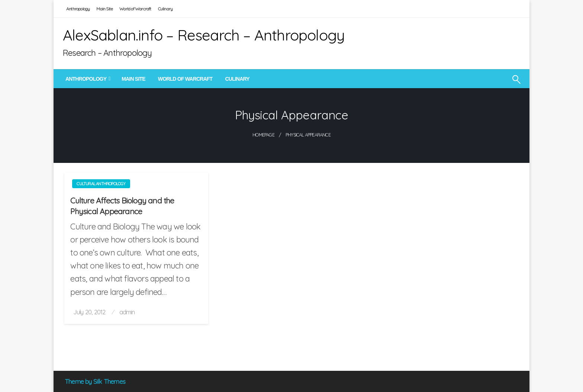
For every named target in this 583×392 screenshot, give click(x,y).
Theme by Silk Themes (95, 381)
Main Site (104, 9)
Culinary (165, 9)
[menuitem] (87, 79)
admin (127, 312)
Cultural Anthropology (101, 184)
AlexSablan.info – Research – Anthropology (204, 35)
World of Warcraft (135, 9)
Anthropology (78, 9)
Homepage (263, 135)
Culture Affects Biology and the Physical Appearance (122, 206)
